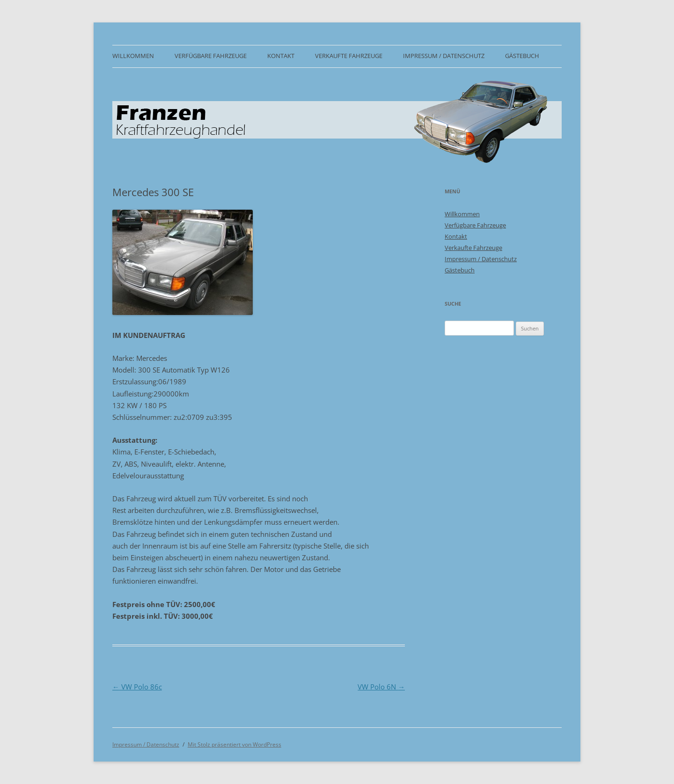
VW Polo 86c (137, 687)
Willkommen (133, 56)
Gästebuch (522, 56)
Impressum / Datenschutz (444, 56)
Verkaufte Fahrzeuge (349, 56)
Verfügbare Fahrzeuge (211, 56)
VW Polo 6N (381, 687)
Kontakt (281, 56)
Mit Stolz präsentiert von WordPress (234, 744)
